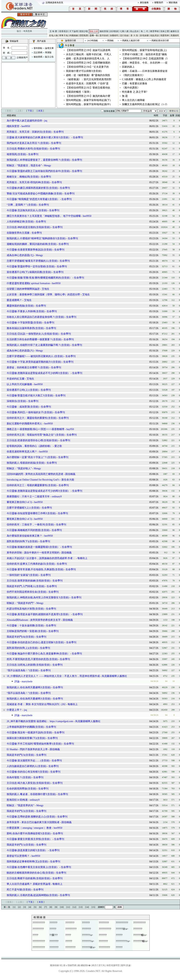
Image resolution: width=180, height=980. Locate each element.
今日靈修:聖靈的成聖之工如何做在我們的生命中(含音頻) (38, 171)
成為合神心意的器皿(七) (21, 255)
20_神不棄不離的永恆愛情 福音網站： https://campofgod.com (40, 721)
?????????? (38, 929)
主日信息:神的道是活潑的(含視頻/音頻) (28, 227)
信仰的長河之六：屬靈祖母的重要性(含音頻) (32, 418)
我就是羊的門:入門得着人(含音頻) (26, 586)
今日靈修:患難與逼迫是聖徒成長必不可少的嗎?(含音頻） (38, 373)
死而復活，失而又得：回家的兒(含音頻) (29, 132)
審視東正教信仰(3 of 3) (19, 502)
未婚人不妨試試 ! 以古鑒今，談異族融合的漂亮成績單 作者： (41, 558)
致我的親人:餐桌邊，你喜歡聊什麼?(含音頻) (31, 794)
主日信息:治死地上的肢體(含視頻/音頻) (28, 665)
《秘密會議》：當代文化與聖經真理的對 (89, 79)
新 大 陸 (134, 35)
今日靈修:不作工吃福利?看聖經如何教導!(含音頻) (34, 744)
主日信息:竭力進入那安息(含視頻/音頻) (28, 783)
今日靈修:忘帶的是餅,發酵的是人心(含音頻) (31, 817)
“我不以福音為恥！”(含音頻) (23, 670)
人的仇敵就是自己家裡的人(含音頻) (26, 766)
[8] (51, 907)
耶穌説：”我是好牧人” (19, 468)
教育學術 (155, 31)
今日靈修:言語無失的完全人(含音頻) (27, 210)
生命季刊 (59, 132)
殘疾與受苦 (13, 126)
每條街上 (82, 558)
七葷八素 (124, 31)
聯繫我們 (159, 3)
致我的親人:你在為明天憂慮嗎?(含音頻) (29, 687)
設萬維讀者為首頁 (54, 3)
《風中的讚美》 (131, 88)
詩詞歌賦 (114, 31)
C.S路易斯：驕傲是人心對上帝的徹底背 (144, 79)
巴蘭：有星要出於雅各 (135, 84)
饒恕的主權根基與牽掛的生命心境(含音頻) (30, 873)
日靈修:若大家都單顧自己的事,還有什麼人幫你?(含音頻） (39, 137)
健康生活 (175, 31)
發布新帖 (38, 48)
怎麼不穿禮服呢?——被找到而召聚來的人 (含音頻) (35, 356)
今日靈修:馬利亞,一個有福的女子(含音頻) (30, 412)
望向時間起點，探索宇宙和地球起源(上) (144, 50)
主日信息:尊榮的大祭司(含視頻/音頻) (27, 149)
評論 (17, 681)
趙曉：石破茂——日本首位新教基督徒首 (145, 71)
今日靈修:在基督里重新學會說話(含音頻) (29, 250)
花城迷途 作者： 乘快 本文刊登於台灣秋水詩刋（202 (36, 704)
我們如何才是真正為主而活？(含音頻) (28, 143)
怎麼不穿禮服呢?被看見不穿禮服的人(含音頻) (32, 261)
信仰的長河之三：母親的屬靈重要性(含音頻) (32, 485)
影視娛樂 (144, 35)
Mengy (48, 166)
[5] (35, 907)
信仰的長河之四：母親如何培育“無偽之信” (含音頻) (36, 435)
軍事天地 (63, 35)
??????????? (39, 923)
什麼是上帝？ (14, 710)
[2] (19, 907)
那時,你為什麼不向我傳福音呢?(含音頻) (29, 833)
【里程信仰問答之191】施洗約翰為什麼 (88, 96)
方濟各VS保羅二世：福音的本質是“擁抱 (144, 54)
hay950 (70, 429)
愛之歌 (58, 446)
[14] (87, 907)
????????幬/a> (141, 941)
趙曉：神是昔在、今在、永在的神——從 (145, 63)
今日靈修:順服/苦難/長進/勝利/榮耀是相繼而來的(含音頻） (39, 278)
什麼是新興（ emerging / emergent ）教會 (29, 828)
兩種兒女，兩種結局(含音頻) (23, 177)
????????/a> (88, 941)
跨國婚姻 (74, 35)
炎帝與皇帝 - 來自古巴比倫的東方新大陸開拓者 (33, 822)
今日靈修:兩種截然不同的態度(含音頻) (28, 530)
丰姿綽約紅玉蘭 (16, 379)
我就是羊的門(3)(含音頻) (20, 755)
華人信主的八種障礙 (133, 100)
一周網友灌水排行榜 (159, 41)
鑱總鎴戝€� (84, 965)
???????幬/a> (140, 935)
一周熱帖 (109, 41)
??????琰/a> (122, 929)
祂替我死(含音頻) (16, 154)
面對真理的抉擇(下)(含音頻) (22, 541)
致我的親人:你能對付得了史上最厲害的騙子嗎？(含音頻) (38, 345)
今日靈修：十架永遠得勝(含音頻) (25, 626)
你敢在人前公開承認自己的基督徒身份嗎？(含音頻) (35, 317)
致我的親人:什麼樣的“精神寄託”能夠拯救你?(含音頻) (36, 238)
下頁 (30, 111)
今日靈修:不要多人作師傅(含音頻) (26, 311)
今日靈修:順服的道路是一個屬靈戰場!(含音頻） (33, 547)
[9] (56, 907)
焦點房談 (155, 35)
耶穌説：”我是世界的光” (21, 805)
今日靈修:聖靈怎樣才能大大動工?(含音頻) (30, 396)
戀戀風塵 (84, 35)
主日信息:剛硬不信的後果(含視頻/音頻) (28, 878)
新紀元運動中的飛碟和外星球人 (24, 424)
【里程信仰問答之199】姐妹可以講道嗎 (88, 50)
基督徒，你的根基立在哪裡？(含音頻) (28, 367)
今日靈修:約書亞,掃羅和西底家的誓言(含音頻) (32, 188)
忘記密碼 (38, 52)
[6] (40, 907)
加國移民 (114, 35)
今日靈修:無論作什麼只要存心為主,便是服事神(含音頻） (38, 654)
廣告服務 (144, 3)
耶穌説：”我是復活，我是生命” (24, 166)
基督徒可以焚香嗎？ (18, 856)
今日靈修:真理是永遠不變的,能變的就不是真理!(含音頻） (39, 614)
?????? (53, 929)
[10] (62, 907)
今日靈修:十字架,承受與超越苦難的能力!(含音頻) (34, 362)
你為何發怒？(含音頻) (19, 777)
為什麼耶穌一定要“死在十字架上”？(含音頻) (31, 457)
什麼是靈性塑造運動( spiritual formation (28, 283)
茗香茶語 (63, 31)
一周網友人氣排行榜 (130, 41)
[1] (14, 907)
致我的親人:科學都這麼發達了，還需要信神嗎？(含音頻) (38, 160)
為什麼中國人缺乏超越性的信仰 (24, 121)
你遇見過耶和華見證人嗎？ (22, 452)
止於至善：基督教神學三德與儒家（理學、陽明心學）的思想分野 (43, 295)
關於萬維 (173, 3)
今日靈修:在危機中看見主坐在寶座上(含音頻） (33, 867)
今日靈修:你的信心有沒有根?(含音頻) (27, 772)
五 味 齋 (53, 31)
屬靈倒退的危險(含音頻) (20, 306)
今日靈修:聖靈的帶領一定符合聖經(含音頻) (31, 266)
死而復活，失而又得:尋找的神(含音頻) (28, 182)
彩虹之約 (94, 31)
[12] (74, 907)
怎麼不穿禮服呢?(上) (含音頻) (23, 508)
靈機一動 (94, 35)
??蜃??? (54, 935)
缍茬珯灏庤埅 (113, 965)
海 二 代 (144, 31)
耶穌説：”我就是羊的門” (20, 603)
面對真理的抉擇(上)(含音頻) (22, 648)
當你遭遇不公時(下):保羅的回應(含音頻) (29, 272)
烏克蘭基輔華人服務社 (114, 676)
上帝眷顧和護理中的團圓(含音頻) (25, 727)
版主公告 (49, 57)
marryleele (27, 681)
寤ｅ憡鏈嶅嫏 (70, 965)
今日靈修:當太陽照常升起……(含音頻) (28, 761)
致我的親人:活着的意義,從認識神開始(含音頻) (32, 895)
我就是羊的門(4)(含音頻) (20, 637)
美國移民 (175, 35)
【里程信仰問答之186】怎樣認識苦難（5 (145, 59)
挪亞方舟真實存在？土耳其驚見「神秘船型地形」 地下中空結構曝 (44, 216)
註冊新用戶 (22, 58)
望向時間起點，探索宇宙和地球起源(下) (88, 100)
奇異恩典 (28, 31)
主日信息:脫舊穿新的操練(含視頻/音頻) (28, 581)
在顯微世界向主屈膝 (18, 233)
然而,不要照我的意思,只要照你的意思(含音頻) (32, 659)
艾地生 (46, 289)
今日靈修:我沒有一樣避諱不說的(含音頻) (29, 733)
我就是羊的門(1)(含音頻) (20, 845)
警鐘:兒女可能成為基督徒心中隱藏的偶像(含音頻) (34, 194)
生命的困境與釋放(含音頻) (21, 789)
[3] (25, 907)
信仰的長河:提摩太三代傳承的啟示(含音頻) (31, 564)
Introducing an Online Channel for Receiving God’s (33, 480)
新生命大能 (68, 480)
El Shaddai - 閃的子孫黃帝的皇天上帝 (27, 749)
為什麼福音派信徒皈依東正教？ (24, 536)
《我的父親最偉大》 (133, 75)
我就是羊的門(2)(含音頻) (20, 811)
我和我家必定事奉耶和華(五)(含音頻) (27, 862)
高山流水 (134, 31)
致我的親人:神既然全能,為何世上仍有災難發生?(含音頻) (38, 598)
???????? (70, 923)
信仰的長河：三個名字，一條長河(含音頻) (30, 525)
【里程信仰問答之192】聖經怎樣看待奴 (88, 88)
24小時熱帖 (93, 41)
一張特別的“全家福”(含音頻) (23, 575)
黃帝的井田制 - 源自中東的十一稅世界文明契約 (33, 553)
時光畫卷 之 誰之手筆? (135, 92)
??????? (53, 923)
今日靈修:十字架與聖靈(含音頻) (24, 323)
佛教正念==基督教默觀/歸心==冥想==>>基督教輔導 (36, 429)
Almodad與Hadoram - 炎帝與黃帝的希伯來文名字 (34, 620)
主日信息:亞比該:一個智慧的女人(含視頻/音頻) (33, 334)
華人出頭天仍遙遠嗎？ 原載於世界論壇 (29, 884)
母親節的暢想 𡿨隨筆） (79, 92)
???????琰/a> (89, 947)
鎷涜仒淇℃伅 (98, 965)
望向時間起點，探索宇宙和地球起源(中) (88, 104)
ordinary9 (57, 497)
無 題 (125, 96)
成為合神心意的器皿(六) (21, 351)
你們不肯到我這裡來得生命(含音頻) (26, 592)
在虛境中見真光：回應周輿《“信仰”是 (87, 84)
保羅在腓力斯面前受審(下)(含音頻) (26, 738)
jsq (46, 121)
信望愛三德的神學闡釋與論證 (23, 289)
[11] (68, 907)
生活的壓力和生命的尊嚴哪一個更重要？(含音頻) (34, 339)
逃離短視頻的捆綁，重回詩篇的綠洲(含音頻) (32, 244)
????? (35, 935)
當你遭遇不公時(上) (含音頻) (23, 390)
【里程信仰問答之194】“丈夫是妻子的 (87, 67)
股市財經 (104, 35)
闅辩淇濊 (126, 965)
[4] (30, 907)
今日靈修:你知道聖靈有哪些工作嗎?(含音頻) (31, 513)
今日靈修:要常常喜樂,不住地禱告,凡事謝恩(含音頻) (35, 569)
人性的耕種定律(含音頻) (20, 222)
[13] (81, 907)
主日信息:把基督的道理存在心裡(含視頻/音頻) (32, 440)
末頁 (40, 111)
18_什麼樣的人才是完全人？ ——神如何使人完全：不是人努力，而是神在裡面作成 (53, 676)
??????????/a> (123, 941)
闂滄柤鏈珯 (56, 965)
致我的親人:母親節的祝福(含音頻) (26, 463)
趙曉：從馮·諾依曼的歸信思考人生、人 (88, 59)
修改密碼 (38, 57)
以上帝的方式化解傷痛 (19, 384)
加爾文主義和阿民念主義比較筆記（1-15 (145, 104)
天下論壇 (74, 31)
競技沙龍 (84, 31)
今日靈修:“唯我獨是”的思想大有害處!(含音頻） (33, 199)
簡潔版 (48, 52)
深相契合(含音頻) (16, 401)
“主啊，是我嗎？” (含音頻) (22, 205)
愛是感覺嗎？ (14, 300)
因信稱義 (70, 474)
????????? (104, 923)
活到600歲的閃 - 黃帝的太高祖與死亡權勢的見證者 (35, 474)
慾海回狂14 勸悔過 (17, 800)
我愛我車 (165, 35)
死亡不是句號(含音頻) (19, 890)
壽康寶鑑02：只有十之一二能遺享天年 (28, 497)
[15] (93, 907)
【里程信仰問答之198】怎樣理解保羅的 (88, 63)
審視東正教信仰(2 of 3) (19, 519)
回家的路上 (128, 67)
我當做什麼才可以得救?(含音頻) (84, 71)
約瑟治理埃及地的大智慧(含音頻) (25, 609)
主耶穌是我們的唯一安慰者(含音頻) (26, 631)
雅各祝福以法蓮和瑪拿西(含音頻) (25, 328)
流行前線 (124, 35)
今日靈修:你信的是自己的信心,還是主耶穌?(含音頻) (35, 642)
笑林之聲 (165, 31)
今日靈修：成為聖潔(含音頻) (23, 407)
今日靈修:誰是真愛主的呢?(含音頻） (27, 850)
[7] (46, 907)
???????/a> (87, 935)
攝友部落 (104, 31)
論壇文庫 (49, 48)
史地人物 (53, 35)
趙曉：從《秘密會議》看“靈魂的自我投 (88, 75)
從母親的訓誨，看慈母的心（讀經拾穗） (29, 446)
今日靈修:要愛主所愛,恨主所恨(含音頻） (29, 839)
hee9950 (26, 126)
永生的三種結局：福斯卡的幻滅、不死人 (89, 54)
